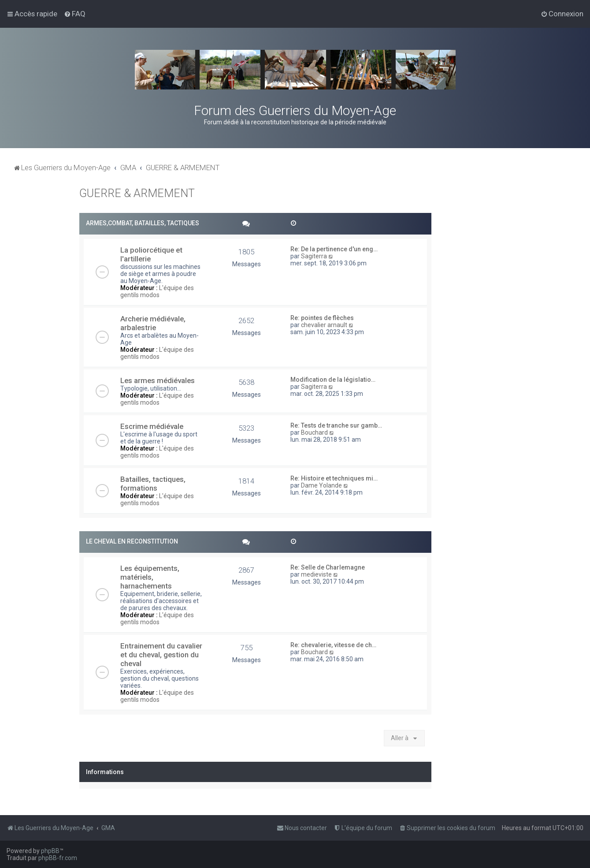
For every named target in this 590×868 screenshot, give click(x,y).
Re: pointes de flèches (322, 318)
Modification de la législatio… (333, 380)
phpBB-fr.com (58, 858)
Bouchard (314, 432)
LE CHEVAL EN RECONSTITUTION (132, 541)
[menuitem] (75, 14)
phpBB (50, 851)
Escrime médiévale (152, 426)
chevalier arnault (324, 325)
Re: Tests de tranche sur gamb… (336, 425)
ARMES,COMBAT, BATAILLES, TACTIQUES (143, 223)
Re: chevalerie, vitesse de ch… (333, 645)
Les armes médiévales (158, 380)
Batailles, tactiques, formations (153, 484)
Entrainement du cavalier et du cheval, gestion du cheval (161, 655)
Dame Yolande (321, 485)
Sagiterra (314, 256)
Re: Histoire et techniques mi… (334, 478)
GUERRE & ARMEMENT (137, 193)
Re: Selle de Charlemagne (328, 567)
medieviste (316, 574)
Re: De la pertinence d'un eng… (334, 249)
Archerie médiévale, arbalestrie (153, 323)
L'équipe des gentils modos (157, 291)
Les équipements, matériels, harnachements (150, 577)
